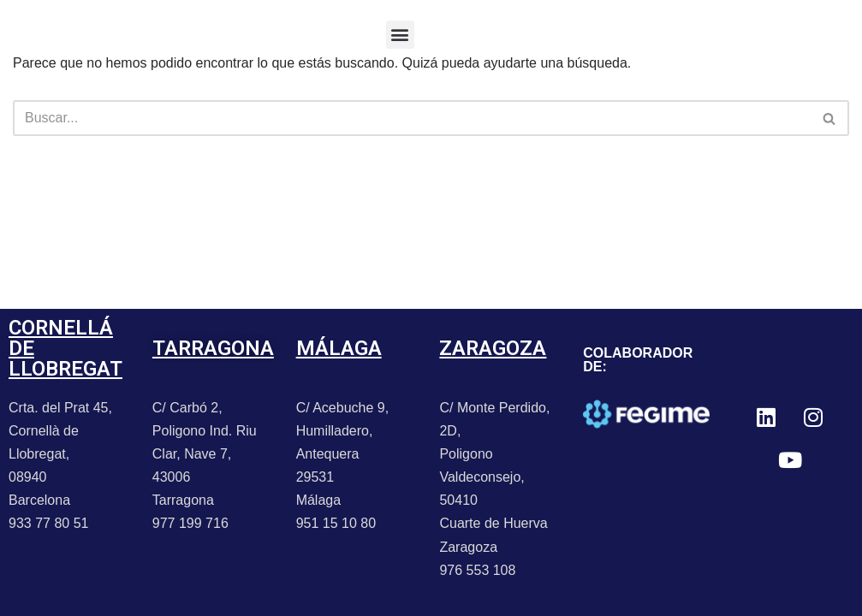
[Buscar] (412, 118)
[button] (400, 35)
